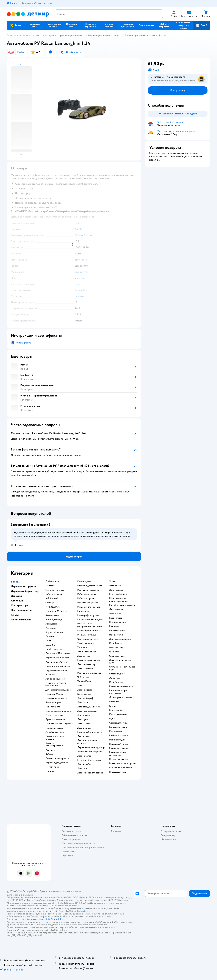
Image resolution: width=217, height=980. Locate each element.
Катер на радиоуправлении (55, 744)
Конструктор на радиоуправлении (119, 600)
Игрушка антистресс (88, 590)
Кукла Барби (116, 710)
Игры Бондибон (118, 674)
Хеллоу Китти (84, 681)
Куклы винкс (116, 731)
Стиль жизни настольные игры (122, 668)
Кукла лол (114, 702)
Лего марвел (84, 724)
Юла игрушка (84, 581)
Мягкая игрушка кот (119, 748)
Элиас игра (115, 678)
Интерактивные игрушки (90, 620)
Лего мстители (85, 669)
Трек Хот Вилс (53, 707)
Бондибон (51, 645)
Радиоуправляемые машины (105, 36)
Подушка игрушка (119, 759)
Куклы (112, 706)
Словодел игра (117, 656)
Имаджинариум (117, 631)
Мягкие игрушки (118, 740)
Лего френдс (84, 728)
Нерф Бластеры (54, 649)
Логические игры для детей (120, 661)
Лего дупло (83, 719)
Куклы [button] (15, 615)
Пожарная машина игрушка (55, 738)
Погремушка (52, 767)
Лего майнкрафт (86, 698)
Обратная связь (70, 852)
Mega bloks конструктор (122, 605)
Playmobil (51, 628)
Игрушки (50, 750)
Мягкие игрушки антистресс (118, 754)
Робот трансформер (88, 594)
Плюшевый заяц (118, 772)
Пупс (112, 719)
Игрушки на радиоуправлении (63, 36)
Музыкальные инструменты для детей (90, 625)
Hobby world (116, 635)
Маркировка (24, 343)
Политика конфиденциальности (78, 843)
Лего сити (83, 703)
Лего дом (82, 769)
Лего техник (84, 715)
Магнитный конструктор (90, 732)
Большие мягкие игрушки (122, 763)
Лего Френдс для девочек (91, 773)
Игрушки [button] (16, 596)
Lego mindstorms (118, 594)
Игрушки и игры (29, 36)
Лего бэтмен (84, 656)
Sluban (113, 581)
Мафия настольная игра (121, 686)
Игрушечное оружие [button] (23, 586)
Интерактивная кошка (121, 768)
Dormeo (50, 637)
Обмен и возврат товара (74, 835)
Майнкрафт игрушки (88, 615)
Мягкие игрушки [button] (21, 620)
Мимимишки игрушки (89, 660)
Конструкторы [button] (20, 605)
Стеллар (50, 603)
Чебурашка (83, 677)
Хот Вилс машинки (55, 679)
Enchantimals (52, 581)
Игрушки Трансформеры (90, 673)
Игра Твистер (116, 643)
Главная (11, 36)
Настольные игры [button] (21, 610)
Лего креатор (84, 756)
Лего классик (116, 609)
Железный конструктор (90, 752)
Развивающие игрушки (57, 758)
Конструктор (84, 694)
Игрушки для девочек (57, 763)
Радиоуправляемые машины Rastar (145, 36)
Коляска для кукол (119, 727)
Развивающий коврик (88, 631)
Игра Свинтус (116, 682)
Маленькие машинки (56, 698)
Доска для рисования (120, 639)
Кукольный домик (119, 714)
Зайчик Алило (53, 615)
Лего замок (115, 586)
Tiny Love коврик (86, 643)
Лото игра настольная (120, 697)
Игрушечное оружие (56, 670)
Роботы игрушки (86, 598)
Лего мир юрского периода (87, 742)
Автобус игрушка (55, 732)
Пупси (49, 641)
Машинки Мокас (54, 694)
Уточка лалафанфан (87, 652)
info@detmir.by (83, 911)
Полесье (50, 586)
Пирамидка (83, 611)
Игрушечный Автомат (57, 662)
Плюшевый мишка (119, 744)
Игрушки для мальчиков (90, 586)
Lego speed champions (89, 760)
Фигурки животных (87, 639)
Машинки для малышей (89, 607)
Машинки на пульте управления (56, 684)
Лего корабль (84, 764)
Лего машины (116, 590)
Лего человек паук (87, 664)
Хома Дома (51, 624)
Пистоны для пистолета (58, 666)
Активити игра (117, 648)
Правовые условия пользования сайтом (60, 891)
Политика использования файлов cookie (83, 848)
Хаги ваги (82, 648)
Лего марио (83, 736)
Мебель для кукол (118, 736)
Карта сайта (68, 856)
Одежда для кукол (118, 723)
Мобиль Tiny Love (87, 635)
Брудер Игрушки (54, 632)
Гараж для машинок (55, 719)
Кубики (49, 754)
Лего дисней (116, 614)
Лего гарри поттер (87, 711)
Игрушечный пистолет (57, 658)
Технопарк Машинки (56, 611)
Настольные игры (118, 622)
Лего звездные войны (89, 707)
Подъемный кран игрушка (59, 724)
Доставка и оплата (71, 831)
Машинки (50, 675)
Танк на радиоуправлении (59, 711)
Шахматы (114, 652)
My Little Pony (53, 607)
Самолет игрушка (54, 715)
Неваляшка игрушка (88, 603)
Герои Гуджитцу (54, 620)
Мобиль (50, 771)
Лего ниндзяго (85, 690)
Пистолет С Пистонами (58, 653)
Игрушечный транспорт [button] (25, 591)
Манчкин (114, 626)
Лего (80, 686)
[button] (201, 25)
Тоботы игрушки (54, 594)
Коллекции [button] (18, 601)
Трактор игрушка (54, 728)
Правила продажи (71, 839)
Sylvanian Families (55, 590)
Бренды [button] (16, 582)
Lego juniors (116, 618)
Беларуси (28, 895)
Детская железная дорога (58, 690)
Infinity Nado (52, 598)
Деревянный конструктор (91, 747)
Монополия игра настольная (118, 692)
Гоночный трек (53, 703)
